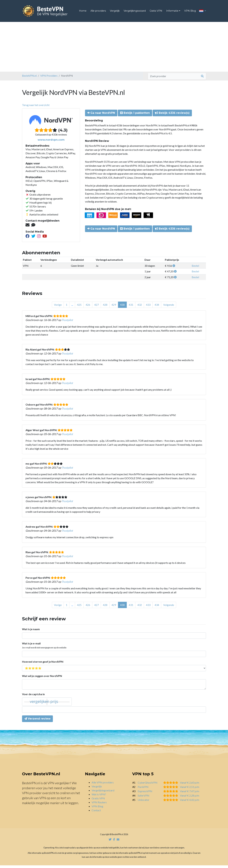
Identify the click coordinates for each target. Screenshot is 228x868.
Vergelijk (115, 12)
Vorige (58, 307)
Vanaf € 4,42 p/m (190, 802)
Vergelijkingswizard (135, 12)
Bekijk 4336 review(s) (172, 116)
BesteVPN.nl (29, 78)
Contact (96, 813)
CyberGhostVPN (148, 785)
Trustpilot (67, 323)
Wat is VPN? (99, 797)
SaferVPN (143, 798)
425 (79, 307)
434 (157, 307)
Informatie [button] (172, 12)
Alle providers (98, 12)
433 (148, 307)
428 (105, 307)
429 (114, 307)
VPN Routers (99, 805)
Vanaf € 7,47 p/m (190, 794)
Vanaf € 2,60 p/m (190, 785)
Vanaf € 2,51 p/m (190, 789)
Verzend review (37, 721)
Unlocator (143, 802)
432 (140, 307)
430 (122, 307)
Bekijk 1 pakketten (135, 116)
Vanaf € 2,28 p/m (190, 798)
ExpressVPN (145, 794)
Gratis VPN (156, 12)
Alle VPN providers (103, 785)
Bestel (195, 268)
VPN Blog (190, 12)
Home (83, 12)
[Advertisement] (114, 49)
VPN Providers (49, 78)
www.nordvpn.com (51, 142)
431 (131, 307)
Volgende (169, 307)
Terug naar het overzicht (36, 108)
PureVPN (143, 789)
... (72, 307)
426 (88, 307)
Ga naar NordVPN (101, 116)
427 (97, 307)
